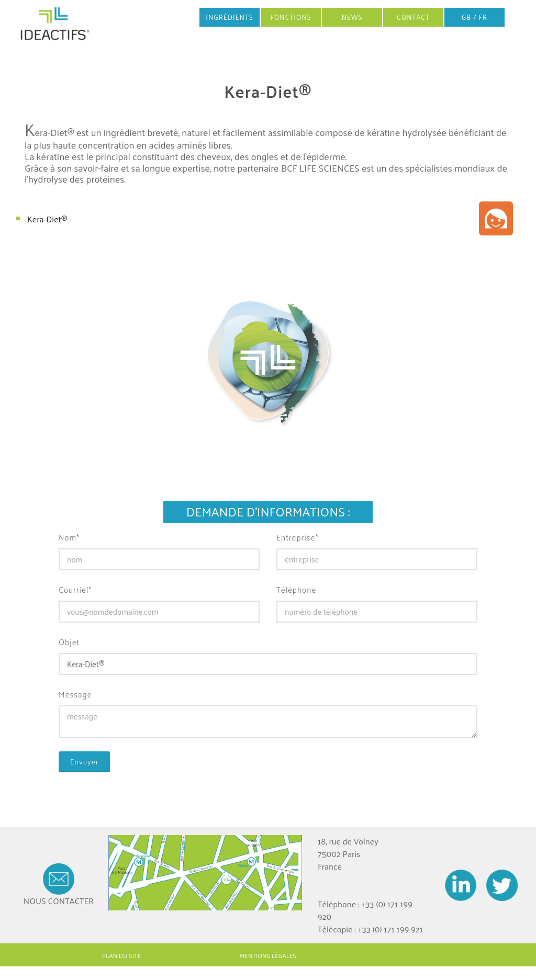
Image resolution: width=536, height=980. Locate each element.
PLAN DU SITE (121, 955)
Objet (69, 642)
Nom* (69, 538)
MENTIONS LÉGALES (268, 955)
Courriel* (75, 590)
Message (75, 695)
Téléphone (296, 590)
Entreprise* (297, 538)
